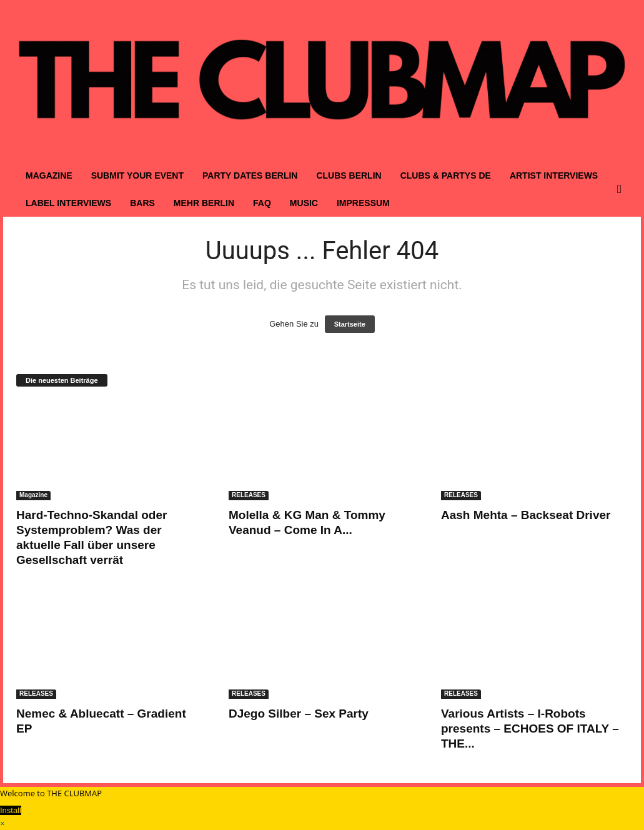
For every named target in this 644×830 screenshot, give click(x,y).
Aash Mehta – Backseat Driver (526, 515)
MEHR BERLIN (204, 203)
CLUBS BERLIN (349, 175)
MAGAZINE (49, 175)
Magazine (33, 495)
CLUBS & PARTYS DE (446, 175)
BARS (142, 203)
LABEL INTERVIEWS (68, 203)
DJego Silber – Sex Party (299, 714)
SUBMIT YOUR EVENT (137, 175)
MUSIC (304, 203)
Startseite (350, 324)
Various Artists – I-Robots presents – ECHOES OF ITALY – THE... (530, 729)
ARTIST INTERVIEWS (554, 175)
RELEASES (249, 495)
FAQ (262, 203)
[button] (622, 189)
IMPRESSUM (363, 203)
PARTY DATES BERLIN (250, 175)
